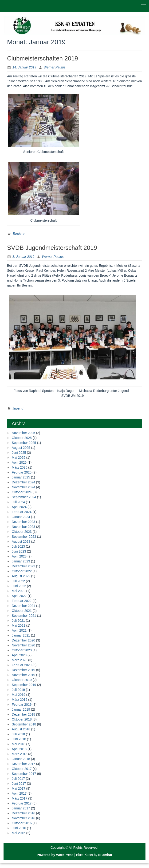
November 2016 (24, 818)
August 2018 (21, 729)
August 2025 (21, 448)
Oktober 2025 (22, 438)
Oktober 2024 (22, 492)
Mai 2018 (19, 744)
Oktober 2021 (22, 611)
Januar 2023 (21, 561)
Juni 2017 (19, 784)
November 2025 (24, 433)
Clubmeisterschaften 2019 (43, 58)
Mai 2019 (19, 695)
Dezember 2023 (24, 522)
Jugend (18, 408)
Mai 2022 (19, 591)
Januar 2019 (21, 709)
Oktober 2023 (22, 532)
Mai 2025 (19, 458)
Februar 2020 (22, 665)
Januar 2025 (21, 477)
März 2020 (20, 660)
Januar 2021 (21, 635)
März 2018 (20, 754)
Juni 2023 (19, 551)
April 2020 (19, 655)
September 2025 (24, 443)
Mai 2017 (19, 788)
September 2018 (24, 724)
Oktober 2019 (22, 680)
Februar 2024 (22, 512)
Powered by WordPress (55, 855)
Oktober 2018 (22, 719)
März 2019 (20, 700)
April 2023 (19, 556)
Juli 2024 (18, 502)
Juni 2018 (19, 739)
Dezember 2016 (24, 813)
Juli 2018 (18, 734)
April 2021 (19, 630)
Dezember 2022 (24, 566)
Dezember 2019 (24, 670)
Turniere (18, 234)
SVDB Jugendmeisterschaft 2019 (52, 248)
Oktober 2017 (22, 769)
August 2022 (21, 576)
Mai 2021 (19, 625)
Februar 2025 (22, 472)
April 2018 (19, 749)
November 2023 (24, 527)
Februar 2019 (22, 705)
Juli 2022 (18, 581)
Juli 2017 (18, 779)
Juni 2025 (19, 453)
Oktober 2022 (22, 571)
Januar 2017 (21, 808)
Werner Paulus (55, 67)
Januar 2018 (21, 759)
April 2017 (19, 793)
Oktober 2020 (22, 650)
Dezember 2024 (24, 482)
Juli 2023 (18, 546)
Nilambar (105, 855)
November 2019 (24, 675)
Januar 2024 (21, 517)
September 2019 (24, 685)
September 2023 (24, 537)
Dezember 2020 (24, 640)
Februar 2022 (22, 601)
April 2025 (19, 462)
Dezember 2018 (24, 714)
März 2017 (20, 798)
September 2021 (24, 616)
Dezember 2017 (24, 764)
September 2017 (24, 774)
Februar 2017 (22, 803)
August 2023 (21, 542)
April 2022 (19, 596)
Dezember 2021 (24, 606)
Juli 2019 (18, 690)
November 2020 (24, 645)
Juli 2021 (18, 621)
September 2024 (24, 497)
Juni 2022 (19, 586)
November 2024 (24, 487)
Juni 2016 (19, 828)
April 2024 (19, 507)
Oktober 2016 (22, 823)
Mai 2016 (19, 833)
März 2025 (20, 467)
